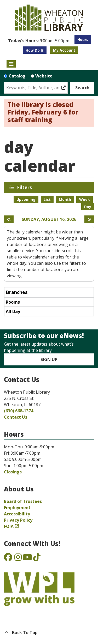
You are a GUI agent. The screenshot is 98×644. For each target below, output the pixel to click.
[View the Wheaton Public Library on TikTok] (37, 559)
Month (65, 199)
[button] (39, 41)
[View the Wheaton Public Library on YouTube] (27, 559)
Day (88, 207)
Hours (83, 40)
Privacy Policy (18, 520)
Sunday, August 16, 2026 (49, 219)
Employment (17, 508)
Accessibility (17, 514)
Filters (25, 187)
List (47, 199)
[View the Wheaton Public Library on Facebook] (8, 559)
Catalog (17, 76)
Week (85, 199)
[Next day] (89, 219)
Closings (13, 472)
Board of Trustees (23, 501)
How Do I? (35, 50)
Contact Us (16, 417)
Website (44, 76)
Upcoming (26, 199)
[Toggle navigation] (11, 64)
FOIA (9, 526)
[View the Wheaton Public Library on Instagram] (18, 559)
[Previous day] (9, 219)
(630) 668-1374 (19, 411)
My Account (64, 50)
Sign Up (49, 359)
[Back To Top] (49, 633)
